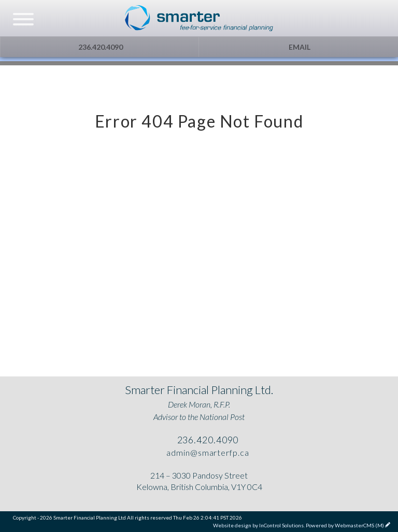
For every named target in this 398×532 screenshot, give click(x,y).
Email (299, 47)
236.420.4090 (100, 47)
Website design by (258, 525)
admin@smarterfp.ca (207, 452)
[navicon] (23, 20)
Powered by (345, 525)
